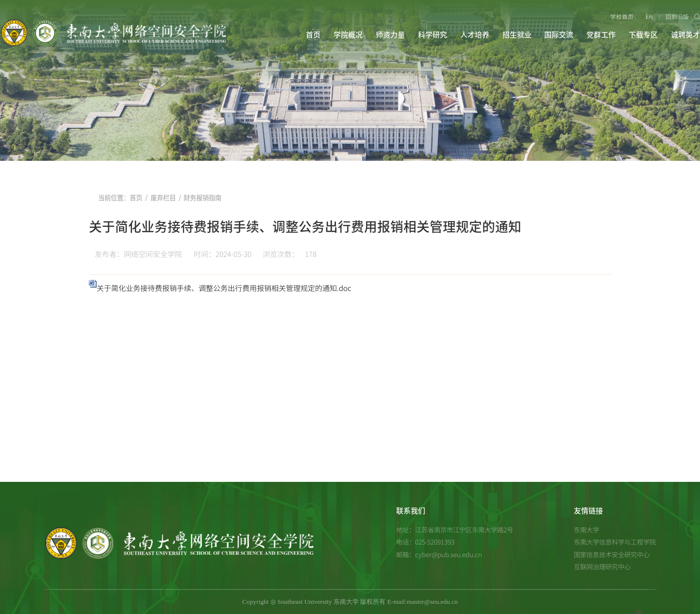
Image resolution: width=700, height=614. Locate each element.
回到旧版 (677, 17)
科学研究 (433, 35)
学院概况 (348, 35)
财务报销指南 (202, 198)
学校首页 (622, 17)
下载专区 (643, 35)
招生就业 (517, 35)
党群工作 (601, 35)
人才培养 (475, 35)
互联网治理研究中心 (602, 566)
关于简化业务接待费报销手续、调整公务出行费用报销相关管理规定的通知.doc (224, 288)
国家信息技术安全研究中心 (612, 554)
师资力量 (390, 35)
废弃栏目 (163, 198)
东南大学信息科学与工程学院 (615, 542)
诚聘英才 (685, 35)
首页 (313, 35)
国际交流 (559, 35)
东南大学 (586, 529)
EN (649, 17)
